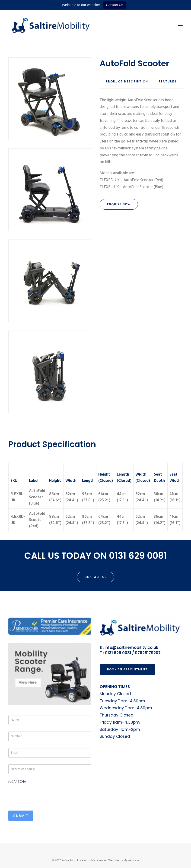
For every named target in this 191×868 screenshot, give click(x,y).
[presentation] (44, 795)
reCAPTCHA (17, 782)
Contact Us (115, 5)
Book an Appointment (127, 669)
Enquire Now (119, 204)
